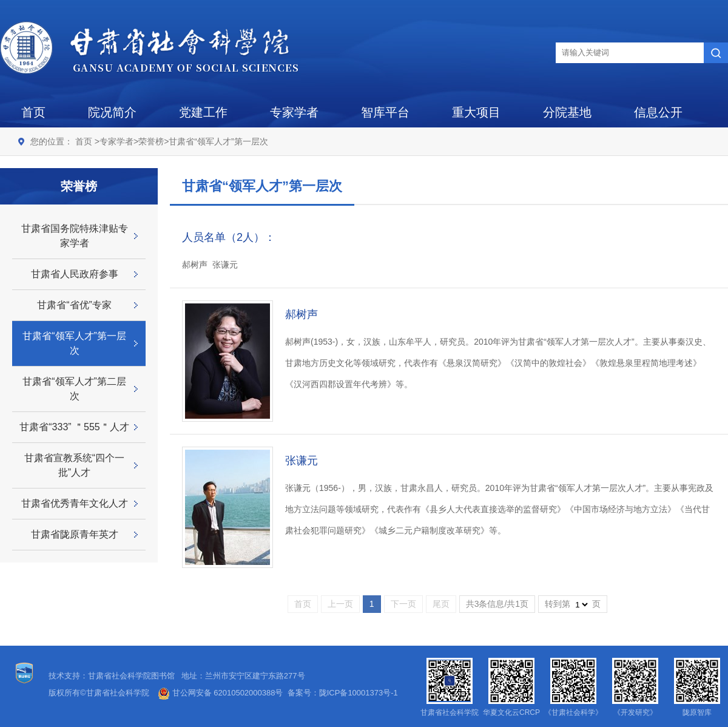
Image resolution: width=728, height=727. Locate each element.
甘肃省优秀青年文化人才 (75, 503)
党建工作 (203, 112)
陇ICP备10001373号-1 (359, 693)
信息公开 (658, 112)
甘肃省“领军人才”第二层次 (74, 389)
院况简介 (112, 112)
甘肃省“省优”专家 (74, 305)
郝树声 (302, 314)
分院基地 (567, 112)
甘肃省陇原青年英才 (75, 534)
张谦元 (302, 461)
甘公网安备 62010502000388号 (220, 693)
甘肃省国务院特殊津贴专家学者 (75, 236)
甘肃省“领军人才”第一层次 (218, 141)
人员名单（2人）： (229, 237)
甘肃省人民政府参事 (75, 274)
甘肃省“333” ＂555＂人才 (74, 427)
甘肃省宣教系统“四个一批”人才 (74, 465)
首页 (33, 112)
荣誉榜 (151, 141)
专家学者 (294, 112)
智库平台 (385, 112)
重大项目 (476, 112)
